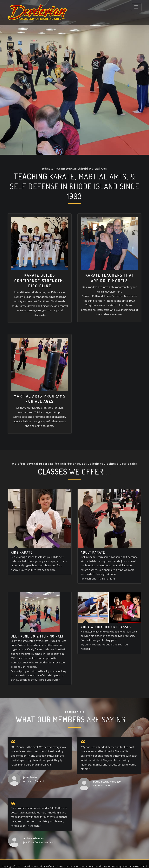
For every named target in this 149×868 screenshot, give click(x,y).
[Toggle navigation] (136, 7)
